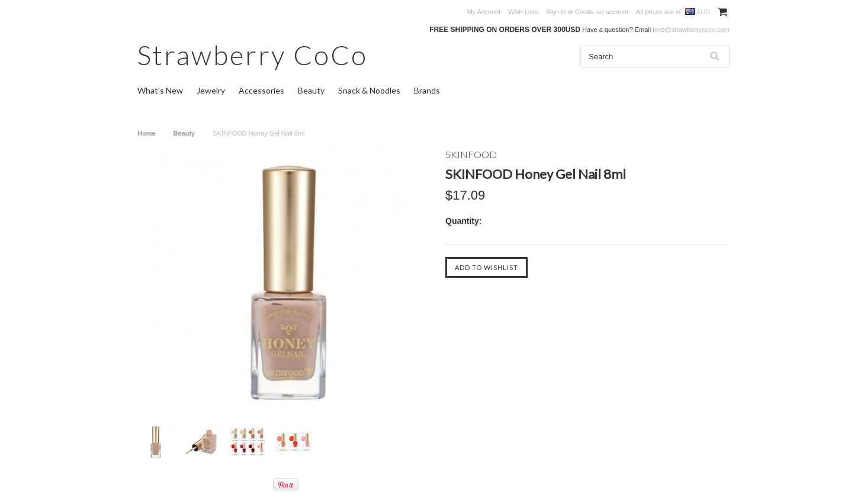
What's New (160, 90)
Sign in (555, 12)
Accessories (261, 90)
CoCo (253, 55)
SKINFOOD (471, 154)
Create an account (602, 12)
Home (147, 133)
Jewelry (211, 90)
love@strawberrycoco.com (691, 30)
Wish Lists (523, 12)
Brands (427, 90)
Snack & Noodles (369, 90)
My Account (484, 12)
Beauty (311, 90)
